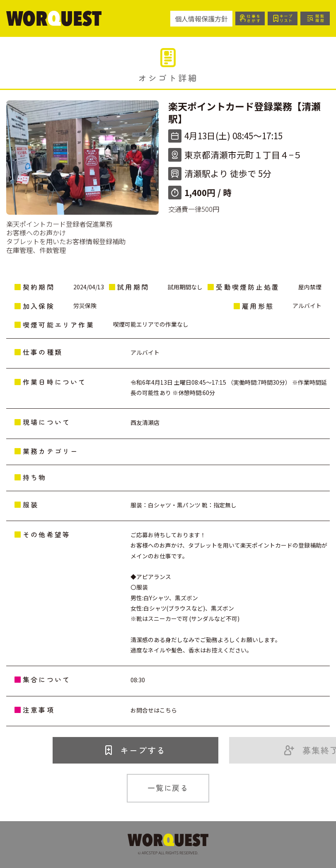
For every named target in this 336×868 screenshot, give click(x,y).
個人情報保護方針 (201, 19)
